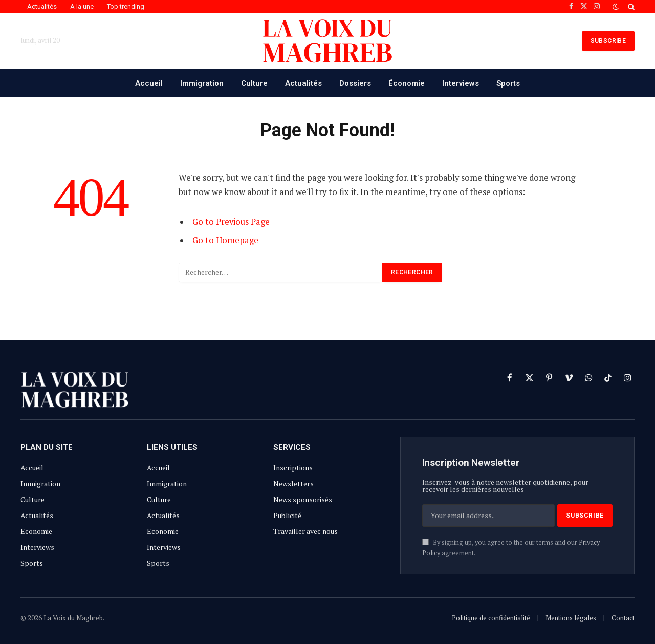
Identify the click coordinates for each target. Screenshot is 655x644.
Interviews (461, 83)
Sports (508, 83)
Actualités (42, 6)
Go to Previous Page (231, 222)
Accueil (149, 83)
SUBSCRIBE (608, 41)
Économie (407, 83)
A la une (82, 6)
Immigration (202, 83)
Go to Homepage (225, 240)
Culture (254, 83)
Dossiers (355, 83)
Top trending (126, 6)
